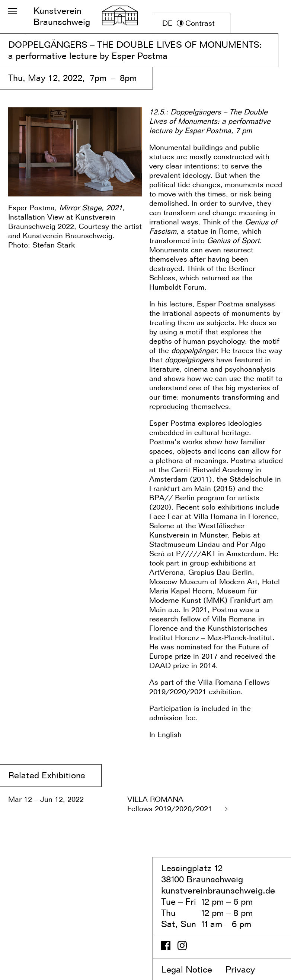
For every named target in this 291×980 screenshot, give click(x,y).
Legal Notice (192, 969)
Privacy (247, 969)
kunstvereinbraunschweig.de (218, 890)
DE (167, 23)
